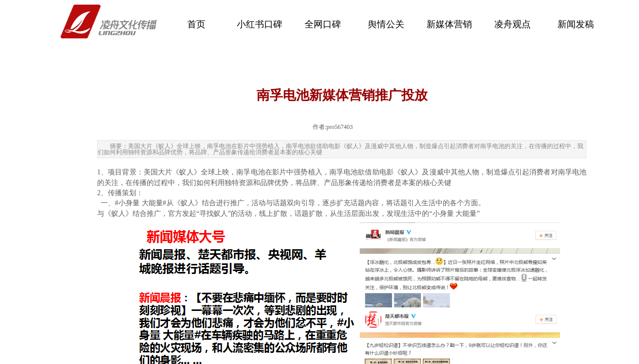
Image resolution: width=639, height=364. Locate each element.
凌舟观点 (513, 24)
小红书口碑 (260, 24)
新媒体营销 (449, 24)
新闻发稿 (576, 24)
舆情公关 (386, 24)
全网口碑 (323, 24)
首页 (196, 24)
